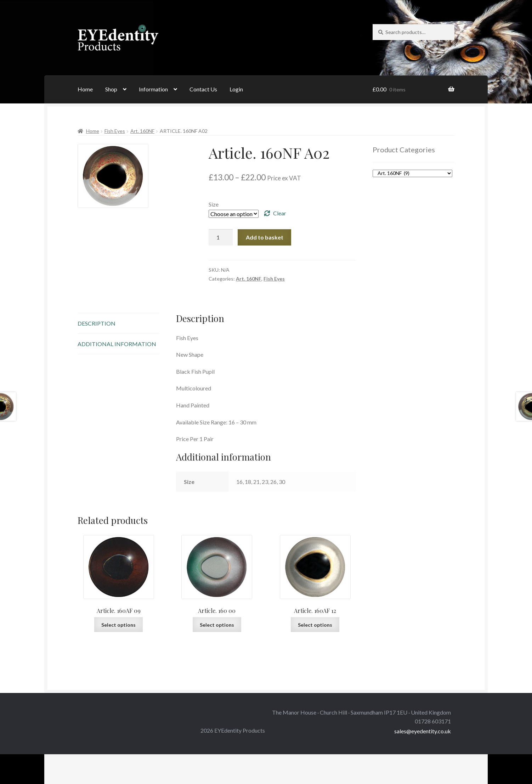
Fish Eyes (115, 131)
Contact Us (203, 89)
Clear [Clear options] (280, 213)
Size (214, 204)
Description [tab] (97, 323)
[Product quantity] (221, 237)
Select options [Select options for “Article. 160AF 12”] (315, 625)
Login (236, 89)
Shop (111, 89)
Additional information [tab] (117, 344)
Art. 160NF (142, 131)
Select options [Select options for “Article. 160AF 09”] (118, 625)
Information (153, 89)
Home (85, 89)
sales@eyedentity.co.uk (423, 731)
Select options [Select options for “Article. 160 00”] (217, 625)
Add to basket (265, 237)
